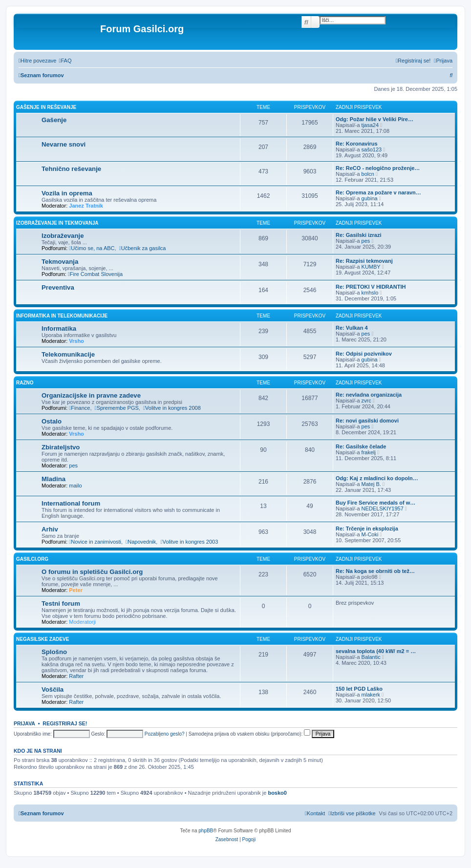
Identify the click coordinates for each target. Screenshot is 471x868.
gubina (370, 198)
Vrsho (76, 341)
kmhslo (370, 293)
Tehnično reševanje (71, 169)
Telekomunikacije (68, 354)
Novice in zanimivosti (95, 542)
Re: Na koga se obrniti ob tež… (375, 571)
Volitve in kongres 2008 (172, 408)
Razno (25, 383)
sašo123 (372, 149)
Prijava (24, 723)
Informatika (59, 328)
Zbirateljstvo (61, 447)
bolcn (368, 174)
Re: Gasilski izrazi (359, 235)
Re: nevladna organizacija (369, 395)
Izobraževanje (63, 236)
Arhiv (50, 529)
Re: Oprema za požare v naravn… (378, 192)
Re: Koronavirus (357, 144)
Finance (79, 408)
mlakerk (371, 695)
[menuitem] (65, 61)
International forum (71, 503)
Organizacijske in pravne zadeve (91, 395)
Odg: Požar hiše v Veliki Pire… (375, 119)
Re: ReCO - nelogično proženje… (378, 168)
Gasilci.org (32, 559)
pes (366, 241)
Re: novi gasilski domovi (367, 421)
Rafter (76, 676)
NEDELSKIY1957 (383, 508)
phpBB (206, 831)
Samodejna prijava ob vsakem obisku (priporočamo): (249, 734)
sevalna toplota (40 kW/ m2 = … (376, 651)
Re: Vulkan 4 (352, 328)
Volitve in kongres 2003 (189, 542)
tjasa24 (370, 125)
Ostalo (52, 421)
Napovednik (141, 542)
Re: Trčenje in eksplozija (367, 529)
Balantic (371, 657)
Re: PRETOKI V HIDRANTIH (371, 287)
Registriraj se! (65, 723)
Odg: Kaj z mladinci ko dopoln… (377, 478)
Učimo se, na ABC (92, 248)
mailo (75, 486)
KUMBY (371, 267)
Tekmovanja (60, 262)
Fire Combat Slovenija (95, 274)
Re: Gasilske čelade (361, 446)
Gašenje (54, 120)
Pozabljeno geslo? (165, 734)
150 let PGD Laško (359, 689)
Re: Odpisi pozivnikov (364, 354)
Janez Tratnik (86, 206)
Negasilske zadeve (43, 639)
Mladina (54, 479)
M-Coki (370, 534)
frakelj (369, 452)
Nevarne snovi (64, 144)
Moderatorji (82, 622)
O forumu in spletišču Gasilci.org (92, 572)
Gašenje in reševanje (46, 107)
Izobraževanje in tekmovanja (57, 223)
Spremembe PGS (117, 408)
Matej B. (371, 484)
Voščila (53, 689)
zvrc (366, 401)
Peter (76, 590)
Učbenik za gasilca (143, 248)
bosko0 (277, 793)
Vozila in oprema (67, 193)
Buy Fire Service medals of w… (375, 503)
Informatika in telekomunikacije (62, 316)
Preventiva (58, 287)
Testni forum (61, 603)
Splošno (54, 652)
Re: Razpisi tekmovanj (364, 261)
